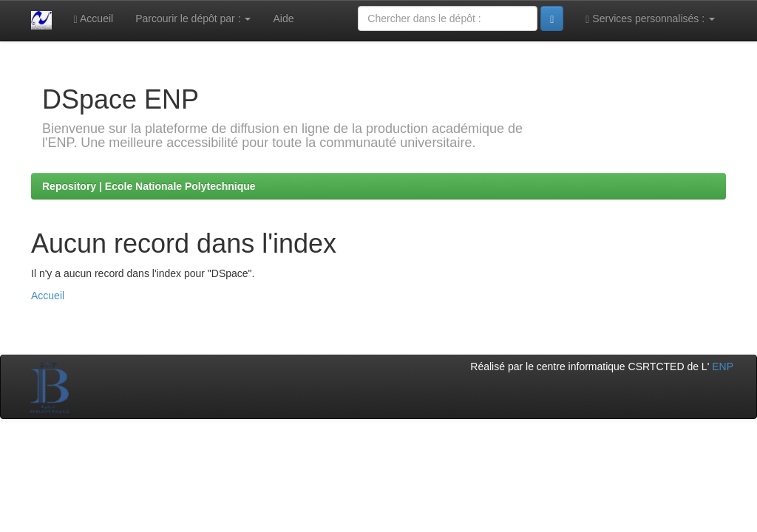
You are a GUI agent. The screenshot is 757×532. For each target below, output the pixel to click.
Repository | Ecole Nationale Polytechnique (149, 186)
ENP (723, 366)
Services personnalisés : (650, 19)
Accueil (94, 19)
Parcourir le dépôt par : (193, 18)
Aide (283, 18)
